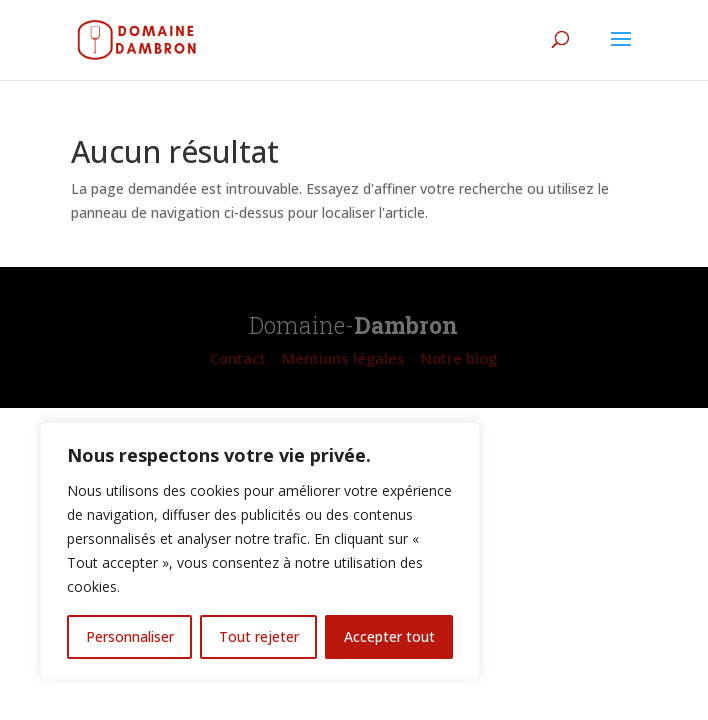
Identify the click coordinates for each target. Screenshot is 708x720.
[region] (260, 551)
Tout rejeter (259, 636)
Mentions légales (343, 358)
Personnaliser (130, 636)
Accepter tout (389, 636)
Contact (238, 358)
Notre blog (459, 358)
